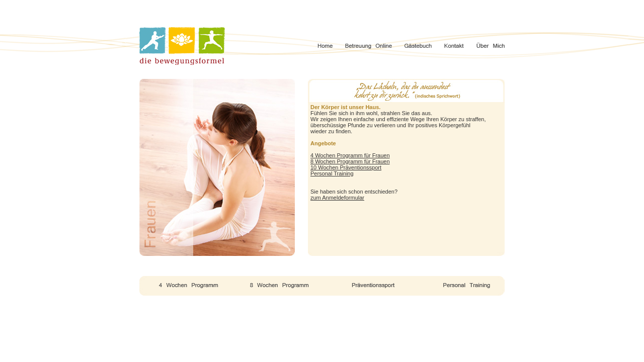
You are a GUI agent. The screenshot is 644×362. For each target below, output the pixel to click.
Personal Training (332, 173)
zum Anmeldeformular (337, 198)
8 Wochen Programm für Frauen (350, 161)
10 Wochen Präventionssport (346, 167)
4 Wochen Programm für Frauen (350, 155)
